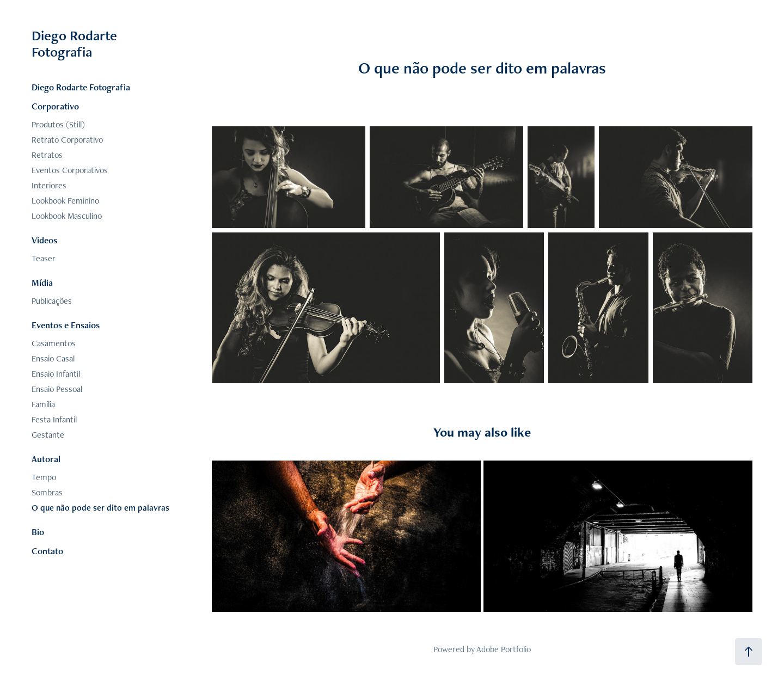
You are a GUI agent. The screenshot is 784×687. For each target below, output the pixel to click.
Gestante (48, 435)
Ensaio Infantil (56, 374)
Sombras (47, 492)
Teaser (44, 258)
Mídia (42, 283)
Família (43, 404)
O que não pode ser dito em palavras (100, 508)
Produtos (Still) (58, 124)
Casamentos (54, 343)
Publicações (52, 301)
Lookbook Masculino (67, 216)
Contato (47, 551)
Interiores (49, 185)
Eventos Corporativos (70, 170)
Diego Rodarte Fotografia (76, 44)
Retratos (47, 155)
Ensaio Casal (53, 358)
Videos (44, 240)
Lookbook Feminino (65, 201)
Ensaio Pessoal (57, 389)
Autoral (46, 459)
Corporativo (55, 106)
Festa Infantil (54, 419)
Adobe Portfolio (504, 649)
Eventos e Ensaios (66, 325)
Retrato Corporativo (67, 140)
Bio (38, 532)
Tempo (44, 477)
